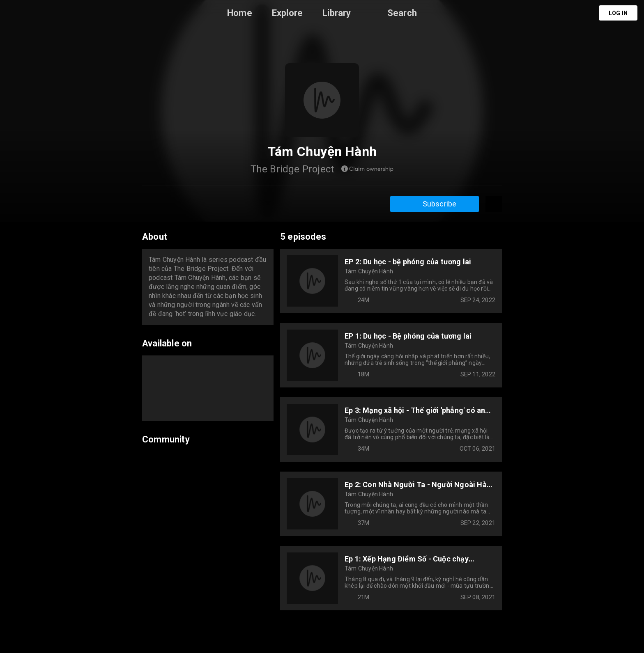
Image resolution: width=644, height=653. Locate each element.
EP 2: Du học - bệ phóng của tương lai (408, 262)
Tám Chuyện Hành (369, 271)
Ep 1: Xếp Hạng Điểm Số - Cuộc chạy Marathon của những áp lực (407, 559)
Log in (618, 13)
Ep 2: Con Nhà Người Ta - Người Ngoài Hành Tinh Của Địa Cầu (420, 485)
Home (240, 13)
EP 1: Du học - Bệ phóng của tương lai (408, 336)
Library (337, 13)
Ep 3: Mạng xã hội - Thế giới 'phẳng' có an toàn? (415, 410)
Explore (287, 13)
